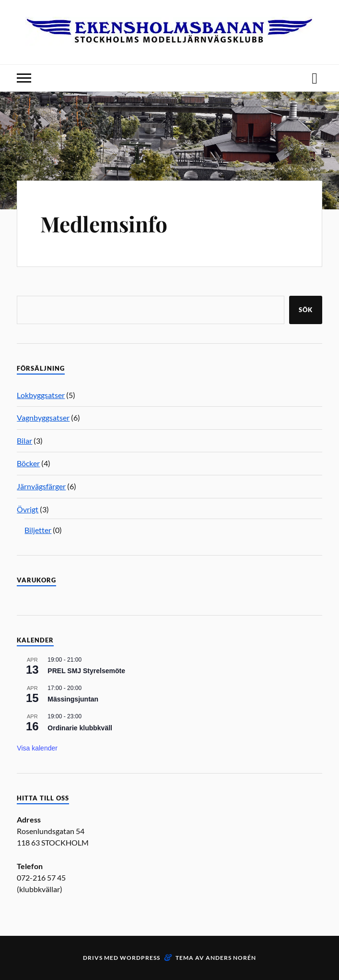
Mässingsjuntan (73, 699)
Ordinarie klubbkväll (80, 728)
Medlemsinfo (104, 224)
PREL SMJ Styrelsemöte (86, 671)
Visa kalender (37, 748)
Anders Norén (231, 958)
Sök (306, 310)
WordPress (140, 958)
